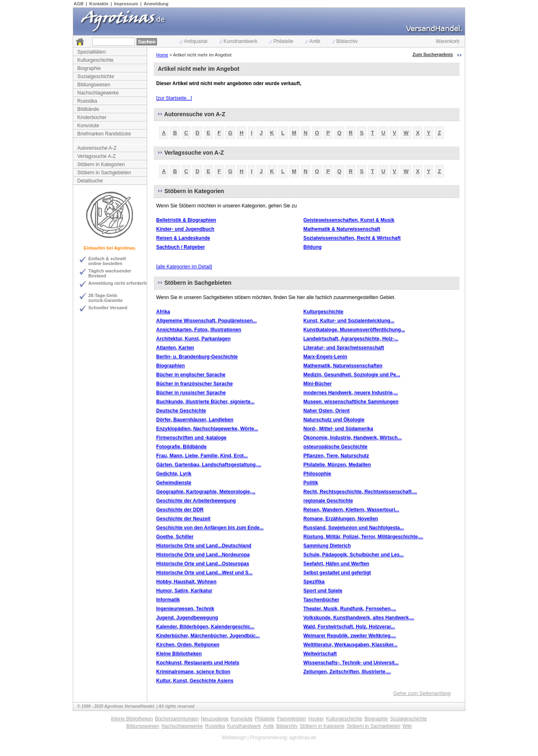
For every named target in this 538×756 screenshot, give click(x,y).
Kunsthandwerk (238, 41)
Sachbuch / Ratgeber (180, 247)
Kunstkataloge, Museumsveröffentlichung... (354, 330)
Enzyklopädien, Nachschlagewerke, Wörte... (207, 429)
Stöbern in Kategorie (322, 726)
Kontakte (99, 4)
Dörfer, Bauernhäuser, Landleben (195, 420)
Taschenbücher (321, 600)
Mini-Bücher (317, 384)
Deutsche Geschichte (181, 411)
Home (162, 55)
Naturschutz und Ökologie (334, 420)
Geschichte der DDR (180, 510)
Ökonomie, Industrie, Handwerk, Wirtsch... (353, 438)
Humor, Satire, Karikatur (184, 591)
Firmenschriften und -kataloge (191, 438)
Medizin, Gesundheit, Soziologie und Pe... (352, 375)
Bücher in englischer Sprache (191, 375)
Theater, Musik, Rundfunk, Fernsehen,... (350, 609)
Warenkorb (448, 41)
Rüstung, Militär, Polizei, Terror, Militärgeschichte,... (363, 537)
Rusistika (87, 101)
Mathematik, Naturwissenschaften (343, 366)
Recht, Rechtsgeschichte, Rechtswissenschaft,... (360, 492)
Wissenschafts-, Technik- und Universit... (351, 663)
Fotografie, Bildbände (181, 447)
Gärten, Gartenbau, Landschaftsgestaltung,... (209, 465)
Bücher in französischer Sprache (194, 384)
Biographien (170, 366)
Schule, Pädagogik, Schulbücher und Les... (353, 555)
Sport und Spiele (323, 591)
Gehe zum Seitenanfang (422, 693)
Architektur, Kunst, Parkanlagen (193, 339)
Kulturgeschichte (95, 60)
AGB (78, 4)
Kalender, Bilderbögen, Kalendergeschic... (205, 627)
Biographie (89, 68)
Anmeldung (156, 4)
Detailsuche (90, 181)
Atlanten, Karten (175, 348)
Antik (313, 41)
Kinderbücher (92, 117)
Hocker (316, 719)
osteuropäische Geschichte (335, 447)
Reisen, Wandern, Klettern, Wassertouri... (351, 510)
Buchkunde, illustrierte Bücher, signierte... (205, 402)
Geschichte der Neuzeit (183, 519)
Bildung (313, 247)
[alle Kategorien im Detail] (184, 267)
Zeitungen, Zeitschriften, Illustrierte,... (347, 672)
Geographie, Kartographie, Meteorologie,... (206, 492)
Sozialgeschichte (96, 76)
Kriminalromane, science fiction (193, 672)
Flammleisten (291, 719)
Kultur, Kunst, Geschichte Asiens (195, 681)
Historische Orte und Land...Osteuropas (203, 564)
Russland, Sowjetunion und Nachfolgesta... (354, 528)
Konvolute (88, 126)
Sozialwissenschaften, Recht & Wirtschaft (352, 238)
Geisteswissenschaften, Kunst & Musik (349, 220)
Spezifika (314, 582)
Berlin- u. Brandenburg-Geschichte (197, 357)
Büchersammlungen (177, 719)
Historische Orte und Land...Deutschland (204, 546)
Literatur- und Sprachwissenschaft (344, 348)
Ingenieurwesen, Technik (185, 609)
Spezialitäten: (92, 52)
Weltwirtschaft (320, 654)
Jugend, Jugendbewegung (187, 618)
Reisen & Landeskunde (183, 238)
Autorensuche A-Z (97, 148)
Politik (311, 483)
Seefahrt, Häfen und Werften (336, 564)
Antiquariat (193, 41)
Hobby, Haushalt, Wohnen (186, 582)
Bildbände (88, 109)
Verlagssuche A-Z (96, 156)
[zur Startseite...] (174, 98)
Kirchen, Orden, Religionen (188, 645)
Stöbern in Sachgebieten (104, 173)
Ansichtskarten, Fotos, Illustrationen (199, 330)
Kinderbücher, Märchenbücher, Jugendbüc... (208, 636)
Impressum (126, 4)
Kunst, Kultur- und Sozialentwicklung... (349, 321)
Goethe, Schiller (175, 537)
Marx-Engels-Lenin (325, 357)
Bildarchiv (345, 41)
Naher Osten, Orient (326, 411)
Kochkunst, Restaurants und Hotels (198, 663)
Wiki (407, 726)
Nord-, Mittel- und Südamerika (338, 429)
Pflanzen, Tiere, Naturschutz (336, 456)
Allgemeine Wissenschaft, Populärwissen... (206, 321)
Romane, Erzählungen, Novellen (341, 519)
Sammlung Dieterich (327, 546)
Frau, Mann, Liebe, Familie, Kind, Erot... (202, 456)
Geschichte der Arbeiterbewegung (196, 501)
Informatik (168, 600)
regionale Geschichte (328, 501)
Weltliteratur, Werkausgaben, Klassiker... (350, 645)
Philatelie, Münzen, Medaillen (337, 465)
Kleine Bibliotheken (179, 654)
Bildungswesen (94, 85)
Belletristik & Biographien (186, 220)
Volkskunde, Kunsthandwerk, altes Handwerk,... (359, 618)
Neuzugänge (215, 719)
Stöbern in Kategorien (101, 164)
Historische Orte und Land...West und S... (204, 573)
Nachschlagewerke (98, 93)
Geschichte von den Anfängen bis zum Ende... (210, 528)
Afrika (163, 312)
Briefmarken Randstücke (104, 134)
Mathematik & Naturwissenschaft (342, 229)
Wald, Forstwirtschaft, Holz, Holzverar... (349, 627)
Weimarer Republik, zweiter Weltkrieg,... (350, 636)
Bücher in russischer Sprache (191, 393)
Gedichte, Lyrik (174, 474)
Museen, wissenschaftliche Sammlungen (351, 402)
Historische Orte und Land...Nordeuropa (203, 555)
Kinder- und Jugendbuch (185, 229)
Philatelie (281, 41)
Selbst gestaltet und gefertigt (337, 573)
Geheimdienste (174, 483)
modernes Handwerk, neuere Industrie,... (351, 393)
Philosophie (317, 474)
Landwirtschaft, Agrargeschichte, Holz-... (351, 339)
